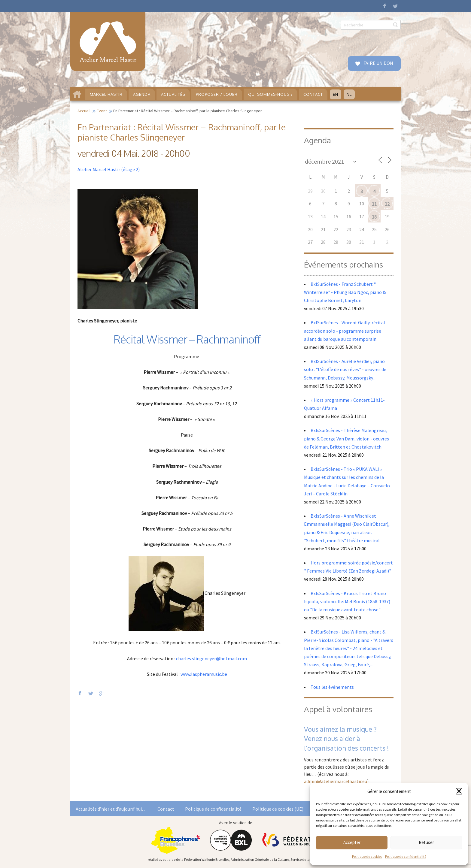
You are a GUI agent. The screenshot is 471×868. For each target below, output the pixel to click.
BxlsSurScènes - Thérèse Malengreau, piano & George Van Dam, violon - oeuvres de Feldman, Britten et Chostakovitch (346, 438)
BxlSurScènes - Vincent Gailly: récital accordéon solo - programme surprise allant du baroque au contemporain (345, 331)
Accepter (352, 842)
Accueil (84, 111)
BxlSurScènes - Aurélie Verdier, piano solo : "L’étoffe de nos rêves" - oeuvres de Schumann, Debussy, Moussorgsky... (345, 369)
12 (387, 204)
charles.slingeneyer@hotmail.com (211, 658)
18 (374, 217)
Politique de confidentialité (406, 856)
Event (102, 111)
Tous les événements (332, 687)
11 (374, 204)
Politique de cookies (367, 856)
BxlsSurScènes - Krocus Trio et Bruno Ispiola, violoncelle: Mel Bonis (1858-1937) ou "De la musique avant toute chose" (347, 601)
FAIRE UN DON (378, 63)
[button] (459, 791)
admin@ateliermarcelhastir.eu (336, 781)
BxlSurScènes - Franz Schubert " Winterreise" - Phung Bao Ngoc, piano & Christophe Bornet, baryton (345, 292)
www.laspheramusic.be (204, 674)
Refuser (426, 842)
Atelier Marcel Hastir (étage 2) (109, 169)
